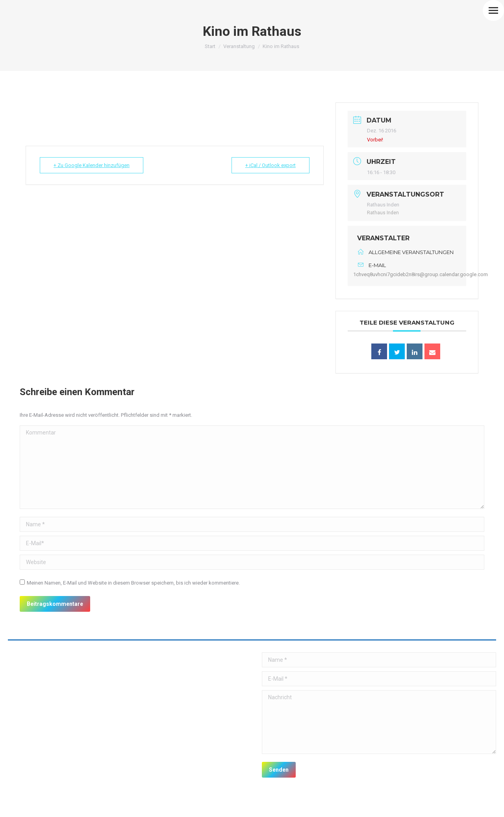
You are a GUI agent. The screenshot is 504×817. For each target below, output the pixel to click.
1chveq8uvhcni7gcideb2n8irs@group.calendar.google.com (421, 274)
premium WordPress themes (90, 805)
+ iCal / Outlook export (271, 165)
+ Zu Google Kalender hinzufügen (92, 165)
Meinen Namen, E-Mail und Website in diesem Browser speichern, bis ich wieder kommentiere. (133, 583)
